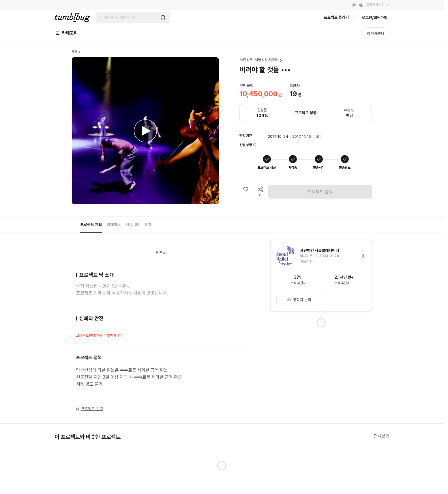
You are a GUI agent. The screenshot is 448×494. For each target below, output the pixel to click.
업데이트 (114, 225)
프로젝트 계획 (91, 225)
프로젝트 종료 (320, 192)
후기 (148, 225)
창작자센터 (376, 33)
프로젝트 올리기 (336, 17)
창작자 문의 (299, 300)
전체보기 (381, 436)
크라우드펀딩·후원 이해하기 (99, 336)
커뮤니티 (132, 225)
